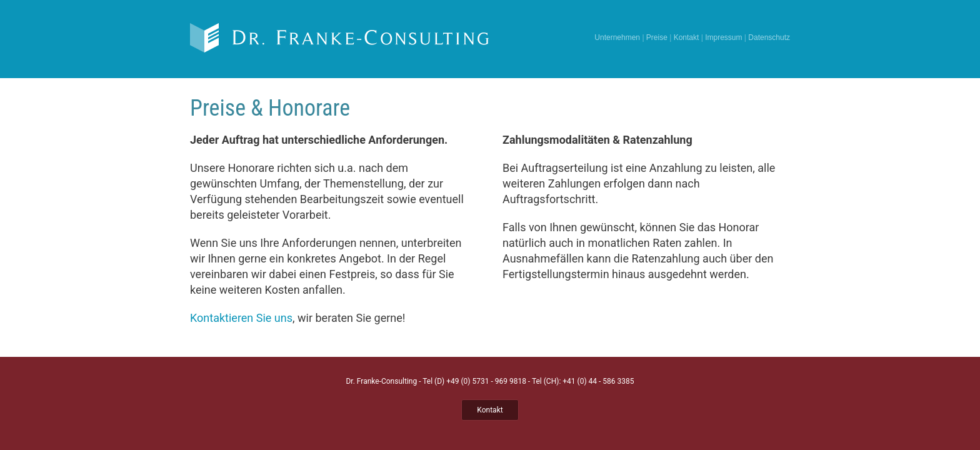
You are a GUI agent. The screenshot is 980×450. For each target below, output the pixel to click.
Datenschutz (769, 37)
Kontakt (687, 37)
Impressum (723, 37)
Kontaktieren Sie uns (241, 318)
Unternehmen (617, 37)
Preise (657, 37)
